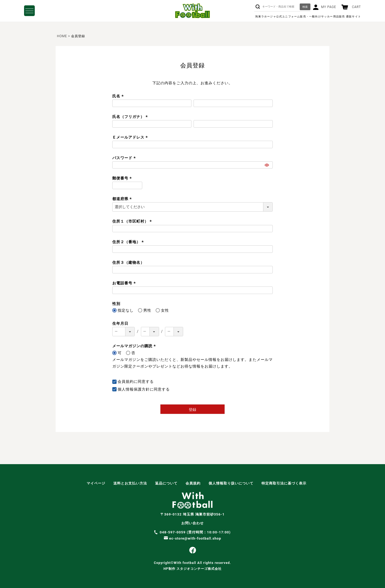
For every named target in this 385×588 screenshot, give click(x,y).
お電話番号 (125, 283)
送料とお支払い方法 (130, 483)
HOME (62, 36)
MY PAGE (329, 7)
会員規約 (126, 381)
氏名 (119, 96)
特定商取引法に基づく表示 (284, 483)
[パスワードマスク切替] (268, 165)
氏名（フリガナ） (131, 117)
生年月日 (120, 323)
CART (356, 7)
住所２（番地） (129, 242)
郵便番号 (123, 178)
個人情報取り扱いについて (231, 483)
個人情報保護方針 (134, 389)
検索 (305, 7)
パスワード (125, 158)
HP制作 (192, 569)
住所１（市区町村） (133, 221)
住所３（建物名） (128, 262)
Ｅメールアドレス (131, 137)
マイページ (96, 483)
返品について (166, 483)
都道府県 (123, 199)
